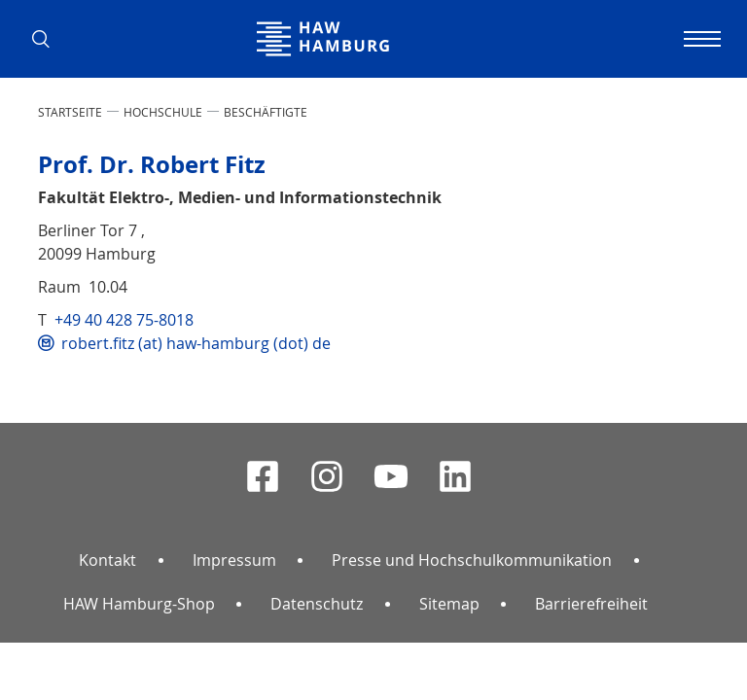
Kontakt (107, 560)
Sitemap (449, 604)
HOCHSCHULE (163, 112)
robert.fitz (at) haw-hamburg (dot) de (196, 343)
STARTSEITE (70, 112)
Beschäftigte (266, 112)
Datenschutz (317, 604)
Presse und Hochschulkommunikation (472, 560)
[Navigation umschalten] (699, 39)
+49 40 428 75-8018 (124, 320)
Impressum (234, 560)
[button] (48, 39)
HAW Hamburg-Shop (139, 604)
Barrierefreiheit (591, 604)
